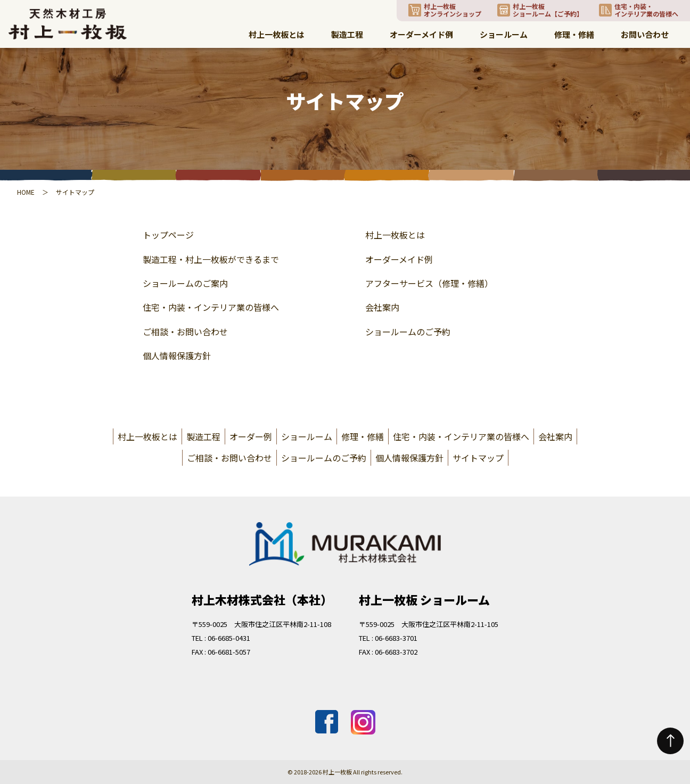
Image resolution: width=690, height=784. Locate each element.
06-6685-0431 (229, 638)
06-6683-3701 (396, 638)
